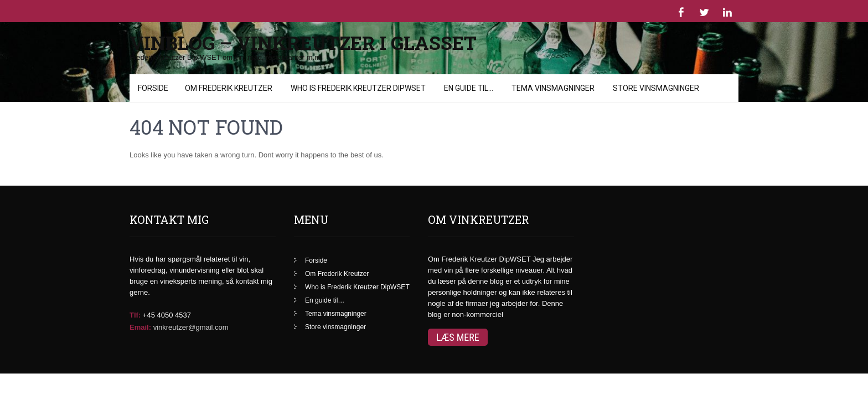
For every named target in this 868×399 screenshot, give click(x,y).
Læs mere (458, 321)
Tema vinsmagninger (336, 298)
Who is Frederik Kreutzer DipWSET (357, 271)
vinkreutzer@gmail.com (191, 311)
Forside (316, 244)
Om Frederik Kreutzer (337, 258)
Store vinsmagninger (335, 311)
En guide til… (325, 284)
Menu (146, 80)
